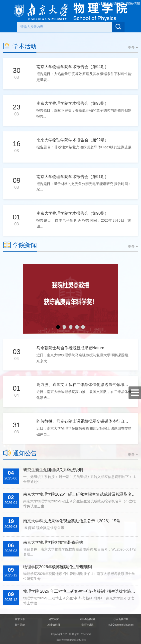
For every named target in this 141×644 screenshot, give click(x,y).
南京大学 (20, 619)
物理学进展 (87, 625)
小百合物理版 (121, 619)
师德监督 (117, 3)
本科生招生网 (87, 619)
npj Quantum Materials (121, 625)
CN (98, 4)
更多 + (133, 47)
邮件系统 (20, 625)
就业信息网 (54, 625)
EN (105, 4)
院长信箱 (133, 3)
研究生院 (54, 619)
